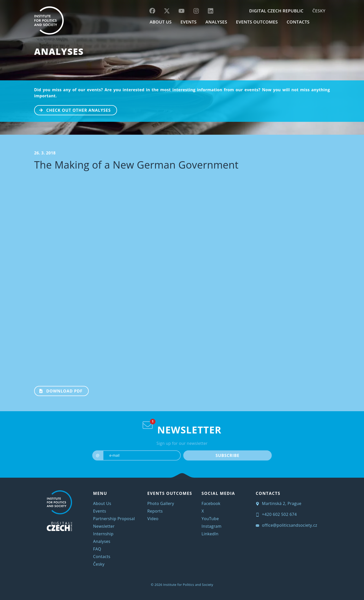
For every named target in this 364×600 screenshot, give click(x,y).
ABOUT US (161, 22)
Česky (319, 11)
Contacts (102, 557)
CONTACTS (298, 22)
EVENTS (189, 22)
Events (99, 511)
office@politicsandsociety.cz (287, 525)
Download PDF (59, 390)
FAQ (97, 549)
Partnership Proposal (114, 519)
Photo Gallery (161, 503)
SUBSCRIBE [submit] (227, 455)
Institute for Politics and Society (188, 585)
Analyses (216, 22)
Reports (155, 511)
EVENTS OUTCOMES (257, 22)
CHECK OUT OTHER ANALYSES (73, 110)
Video (153, 519)
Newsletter (104, 526)
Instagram (211, 526)
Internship (103, 534)
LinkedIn (210, 534)
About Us (102, 503)
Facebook (211, 503)
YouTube (210, 519)
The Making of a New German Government (136, 165)
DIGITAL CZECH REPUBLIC (276, 11)
